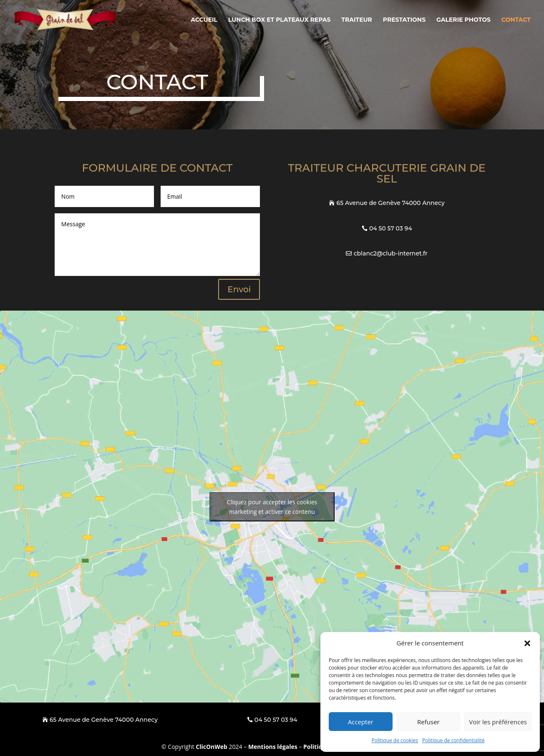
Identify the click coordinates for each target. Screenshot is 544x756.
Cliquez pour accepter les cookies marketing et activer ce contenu (272, 507)
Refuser (428, 722)
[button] (527, 643)
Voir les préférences (498, 722)
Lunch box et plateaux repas (279, 20)
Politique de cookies (395, 740)
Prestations (404, 20)
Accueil (204, 20)
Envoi (239, 289)
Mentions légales (273, 747)
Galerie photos (463, 20)
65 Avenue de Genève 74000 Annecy (391, 203)
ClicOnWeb (212, 747)
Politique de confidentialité (453, 740)
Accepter (361, 722)
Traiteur (357, 20)
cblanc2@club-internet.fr (391, 253)
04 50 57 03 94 (391, 228)
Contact (516, 20)
